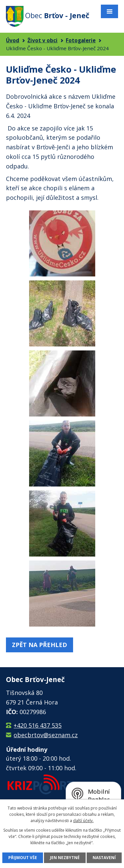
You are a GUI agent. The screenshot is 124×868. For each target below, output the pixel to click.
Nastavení (104, 858)
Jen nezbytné (65, 858)
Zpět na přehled (40, 645)
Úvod (13, 40)
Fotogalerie (81, 40)
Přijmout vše (23, 858)
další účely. (83, 821)
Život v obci (42, 40)
